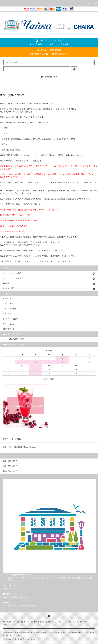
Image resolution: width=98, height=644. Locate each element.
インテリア (7, 299)
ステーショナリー (9, 324)
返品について (35, 622)
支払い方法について (9, 622)
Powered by (19, 639)
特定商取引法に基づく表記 (49, 622)
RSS (4, 624)
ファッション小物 (9, 309)
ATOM (9, 624)
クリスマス (7, 314)
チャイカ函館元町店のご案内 (13, 339)
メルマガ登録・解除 (80, 622)
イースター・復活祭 (10, 319)
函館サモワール (8, 329)
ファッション (8, 304)
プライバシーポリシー (66, 622)
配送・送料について (23, 622)
